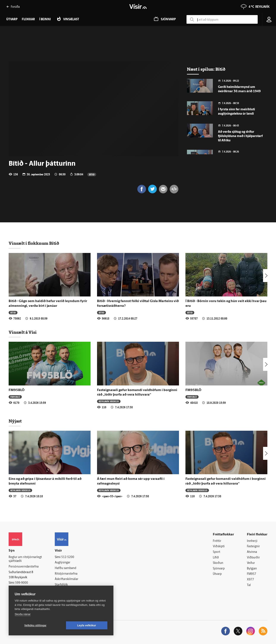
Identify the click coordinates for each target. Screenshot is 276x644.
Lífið (216, 558)
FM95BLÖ (17, 390)
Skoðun (218, 563)
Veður (251, 563)
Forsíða (13, 7)
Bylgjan (252, 569)
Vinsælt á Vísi (23, 332)
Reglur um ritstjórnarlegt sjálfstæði (25, 559)
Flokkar (28, 19)
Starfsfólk (61, 585)
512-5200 (68, 557)
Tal (249, 585)
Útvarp (217, 574)
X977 (250, 580)
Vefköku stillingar (35, 625)
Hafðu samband (65, 568)
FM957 (252, 574)
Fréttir (217, 541)
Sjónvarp (219, 569)
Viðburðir (253, 558)
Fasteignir (253, 547)
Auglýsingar (63, 563)
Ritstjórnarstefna (66, 574)
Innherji (252, 541)
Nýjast (15, 421)
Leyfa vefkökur (87, 625)
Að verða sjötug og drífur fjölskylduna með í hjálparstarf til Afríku (240, 136)
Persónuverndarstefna (24, 567)
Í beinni (45, 19)
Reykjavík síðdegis (109, 401)
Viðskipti (219, 547)
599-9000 (22, 583)
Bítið (92, 174)
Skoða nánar (23, 614)
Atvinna (252, 552)
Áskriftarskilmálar (67, 579)
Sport (216, 552)
